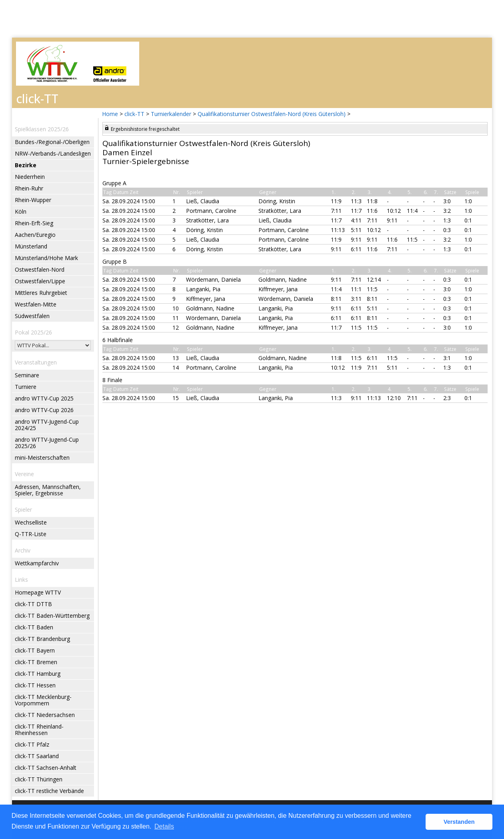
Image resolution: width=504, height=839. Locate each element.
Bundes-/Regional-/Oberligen (52, 142)
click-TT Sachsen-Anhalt (46, 768)
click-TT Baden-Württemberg (52, 616)
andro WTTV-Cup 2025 (44, 398)
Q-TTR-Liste (31, 534)
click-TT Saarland (37, 756)
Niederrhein (30, 177)
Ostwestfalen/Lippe (40, 281)
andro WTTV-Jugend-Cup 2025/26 (47, 443)
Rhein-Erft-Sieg (34, 223)
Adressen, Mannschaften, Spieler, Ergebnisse (48, 490)
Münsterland (31, 246)
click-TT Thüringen (39, 779)
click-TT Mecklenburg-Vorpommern (43, 700)
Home (110, 114)
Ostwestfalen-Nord (40, 269)
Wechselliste (31, 522)
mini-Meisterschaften (42, 458)
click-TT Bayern (35, 650)
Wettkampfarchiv (37, 563)
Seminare (27, 375)
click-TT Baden (34, 627)
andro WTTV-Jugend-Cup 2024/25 (47, 425)
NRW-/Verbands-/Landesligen (53, 153)
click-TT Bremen (36, 662)
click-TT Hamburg (38, 674)
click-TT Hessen (35, 685)
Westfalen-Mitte (36, 304)
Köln (21, 211)
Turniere (26, 387)
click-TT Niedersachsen (45, 715)
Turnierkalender (171, 114)
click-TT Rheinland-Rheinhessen (39, 730)
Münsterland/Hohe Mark (46, 258)
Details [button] (164, 826)
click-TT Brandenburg (42, 639)
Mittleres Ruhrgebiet (41, 293)
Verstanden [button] (459, 822)
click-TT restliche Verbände (49, 791)
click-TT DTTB (33, 604)
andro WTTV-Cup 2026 (44, 410)
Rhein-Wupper (33, 200)
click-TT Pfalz (32, 744)
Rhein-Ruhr (29, 188)
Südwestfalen (32, 316)
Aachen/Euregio (35, 235)
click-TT (134, 114)
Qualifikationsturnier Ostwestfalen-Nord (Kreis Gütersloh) (272, 114)
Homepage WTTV (38, 592)
